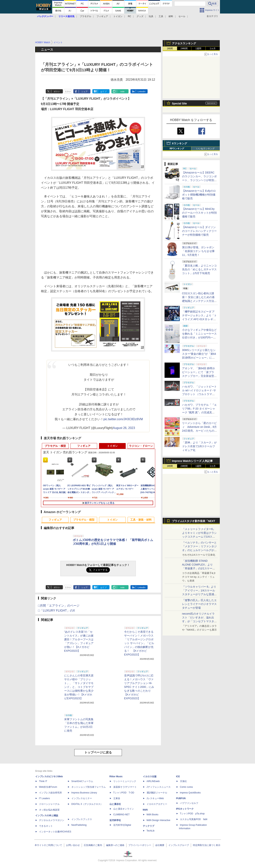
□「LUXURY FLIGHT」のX (57, 611)
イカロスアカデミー (157, 804)
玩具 (151, 16)
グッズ (140, 16)
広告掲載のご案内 (93, 845)
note (122, 91)
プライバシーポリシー (140, 845)
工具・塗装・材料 (141, 520)
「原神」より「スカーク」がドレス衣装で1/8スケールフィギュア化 (199, 446)
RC (129, 16)
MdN (145, 810)
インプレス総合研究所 (50, 793)
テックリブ (149, 826)
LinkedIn (141, 91)
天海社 (183, 781)
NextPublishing (79, 825)
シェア (84, 91)
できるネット (46, 826)
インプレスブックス (82, 819)
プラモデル (86, 16)
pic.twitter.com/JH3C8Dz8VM (123, 419)
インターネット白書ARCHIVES (55, 832)
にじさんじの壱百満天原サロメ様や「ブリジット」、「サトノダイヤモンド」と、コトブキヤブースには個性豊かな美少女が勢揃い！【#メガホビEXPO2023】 (79, 687)
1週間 (198, 49)
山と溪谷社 (115, 804)
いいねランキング (205, 149)
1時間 (170, 49)
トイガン (118, 16)
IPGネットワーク (185, 809)
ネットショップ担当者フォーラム (89, 787)
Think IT (43, 781)
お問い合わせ (73, 845)
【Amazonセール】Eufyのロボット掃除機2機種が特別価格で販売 (199, 195)
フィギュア (102, 16)
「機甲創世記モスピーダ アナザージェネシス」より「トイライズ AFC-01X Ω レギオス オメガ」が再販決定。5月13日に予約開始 (199, 319)
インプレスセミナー (82, 798)
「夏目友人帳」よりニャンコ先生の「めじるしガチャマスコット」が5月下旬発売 (199, 269)
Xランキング (179, 143)
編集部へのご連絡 (115, 845)
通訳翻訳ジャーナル (157, 793)
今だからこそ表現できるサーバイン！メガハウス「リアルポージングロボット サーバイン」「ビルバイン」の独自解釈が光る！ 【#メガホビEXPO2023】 (139, 643)
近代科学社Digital (122, 825)
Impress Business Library (84, 793)
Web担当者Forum (48, 787)
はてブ (104, 91)
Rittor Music (116, 777)
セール (182, 16)
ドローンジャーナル (49, 804)
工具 (161, 16)
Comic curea (186, 787)
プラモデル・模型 (55, 446)
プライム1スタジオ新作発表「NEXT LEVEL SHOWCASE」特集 (194, 522)
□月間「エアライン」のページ (59, 606)
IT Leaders (44, 798)
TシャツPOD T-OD (124, 793)
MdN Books (153, 815)
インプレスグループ (179, 845)
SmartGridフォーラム (82, 781)
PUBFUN (181, 798)
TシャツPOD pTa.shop (192, 814)
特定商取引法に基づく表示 (207, 845)
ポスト (57, 91)
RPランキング (177, 149)
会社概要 (160, 845)
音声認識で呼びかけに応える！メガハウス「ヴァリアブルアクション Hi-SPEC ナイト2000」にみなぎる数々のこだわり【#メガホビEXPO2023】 (139, 687)
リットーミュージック (125, 781)
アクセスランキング (184, 43)
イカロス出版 (150, 777)
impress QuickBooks (190, 793)
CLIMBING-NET (122, 815)
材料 (171, 16)
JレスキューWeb (155, 798)
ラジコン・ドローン (141, 446)
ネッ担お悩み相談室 (49, 810)
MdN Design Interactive (159, 820)
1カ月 (213, 49)
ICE (178, 777)
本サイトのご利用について (48, 845)
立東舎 (117, 798)
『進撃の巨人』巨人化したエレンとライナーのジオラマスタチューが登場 (199, 604)
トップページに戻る (98, 752)
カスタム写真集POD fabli (194, 819)
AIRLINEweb (153, 781)
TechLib (151, 831)
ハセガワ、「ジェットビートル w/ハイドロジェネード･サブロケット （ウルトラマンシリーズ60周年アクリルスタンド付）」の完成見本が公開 (200, 394)
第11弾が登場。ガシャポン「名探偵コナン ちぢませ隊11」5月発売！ (198, 251)
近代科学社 (115, 820)
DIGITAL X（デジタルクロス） (87, 804)
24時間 (184, 49)
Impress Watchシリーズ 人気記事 (192, 461)
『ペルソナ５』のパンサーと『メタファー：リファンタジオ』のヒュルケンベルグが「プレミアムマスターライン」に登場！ (199, 550)
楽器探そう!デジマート (125, 787)
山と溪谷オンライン (124, 809)
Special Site (179, 103)
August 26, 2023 (124, 428)
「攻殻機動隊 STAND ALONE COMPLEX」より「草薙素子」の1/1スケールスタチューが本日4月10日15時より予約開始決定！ (199, 568)
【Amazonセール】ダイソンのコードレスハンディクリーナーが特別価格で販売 (199, 231)
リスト (68, 91)
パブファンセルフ (189, 803)
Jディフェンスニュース (159, 787)
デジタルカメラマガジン (52, 820)
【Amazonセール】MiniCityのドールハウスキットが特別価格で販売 (199, 213)
